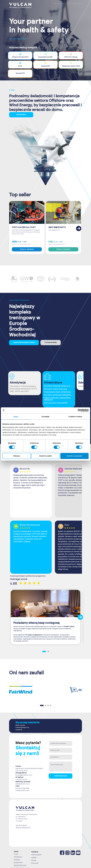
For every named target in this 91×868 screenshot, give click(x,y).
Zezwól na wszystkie (75, 456)
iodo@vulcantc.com (22, 791)
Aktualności (18, 857)
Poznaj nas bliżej (51, 342)
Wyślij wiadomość (61, 776)
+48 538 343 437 (21, 779)
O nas (16, 854)
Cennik (34, 860)
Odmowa (17, 456)
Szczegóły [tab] (45, 417)
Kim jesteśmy (21, 115)
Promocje (35, 863)
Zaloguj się (60, 5)
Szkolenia (35, 852)
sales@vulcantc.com (23, 784)
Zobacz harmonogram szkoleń (24, 342)
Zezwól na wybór (45, 456)
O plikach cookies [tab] (75, 417)
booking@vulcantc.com (24, 775)
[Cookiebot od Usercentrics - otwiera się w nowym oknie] (79, 410)
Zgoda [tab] (16, 417)
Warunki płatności (20, 865)
